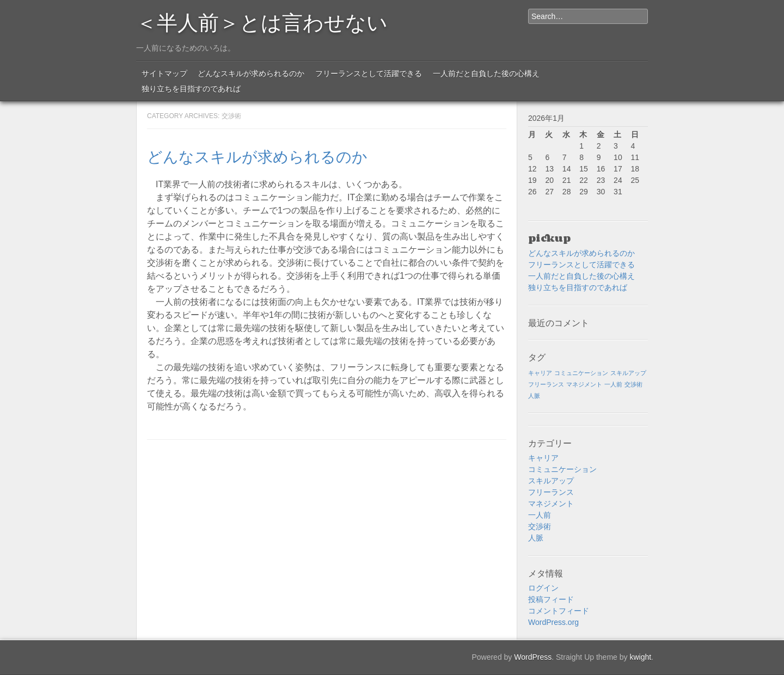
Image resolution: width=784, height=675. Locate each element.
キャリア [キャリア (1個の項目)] (540, 373)
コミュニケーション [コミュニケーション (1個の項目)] (581, 373)
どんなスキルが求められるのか (251, 73)
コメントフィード (559, 611)
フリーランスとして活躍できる (369, 73)
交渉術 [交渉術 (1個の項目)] (633, 384)
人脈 (536, 538)
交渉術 (540, 526)
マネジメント (551, 504)
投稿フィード (551, 599)
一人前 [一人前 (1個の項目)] (613, 384)
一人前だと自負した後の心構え (486, 73)
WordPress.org (553, 622)
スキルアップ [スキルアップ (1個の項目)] (628, 373)
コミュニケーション (562, 469)
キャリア (543, 458)
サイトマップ (164, 73)
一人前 (540, 515)
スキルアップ (551, 481)
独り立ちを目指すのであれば (191, 89)
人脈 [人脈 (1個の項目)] (534, 396)
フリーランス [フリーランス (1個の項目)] (546, 384)
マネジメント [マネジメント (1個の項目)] (584, 384)
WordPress (533, 657)
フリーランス (551, 492)
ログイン (543, 588)
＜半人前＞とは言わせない (262, 21)
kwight (640, 657)
